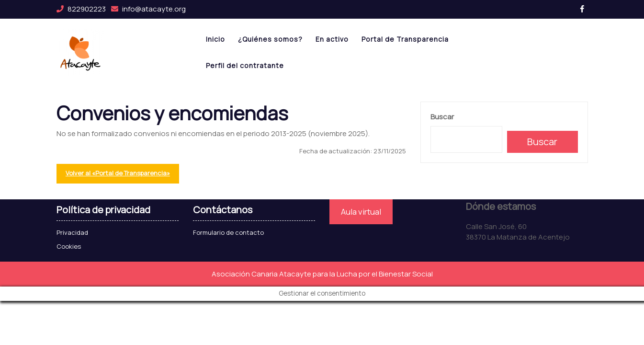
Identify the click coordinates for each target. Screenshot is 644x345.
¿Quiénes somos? (270, 39)
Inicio (215, 39)
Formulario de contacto (228, 232)
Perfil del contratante (245, 65)
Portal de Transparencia (405, 39)
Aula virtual (361, 212)
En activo (332, 39)
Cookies (69, 246)
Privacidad (72, 232)
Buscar (442, 117)
